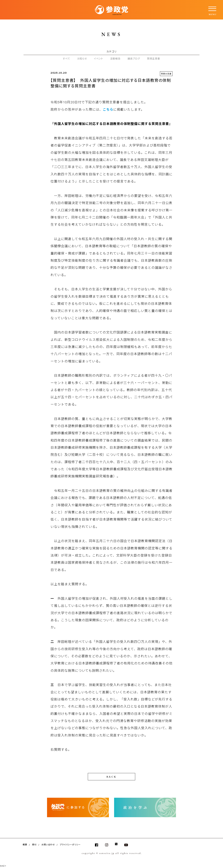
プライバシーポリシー (70, 844)
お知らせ (82, 58)
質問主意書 (154, 58)
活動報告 (115, 58)
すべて (67, 58)
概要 (25, 844)
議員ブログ (134, 58)
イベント (99, 58)
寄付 (34, 844)
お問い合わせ (48, 844)
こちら (108, 110)
